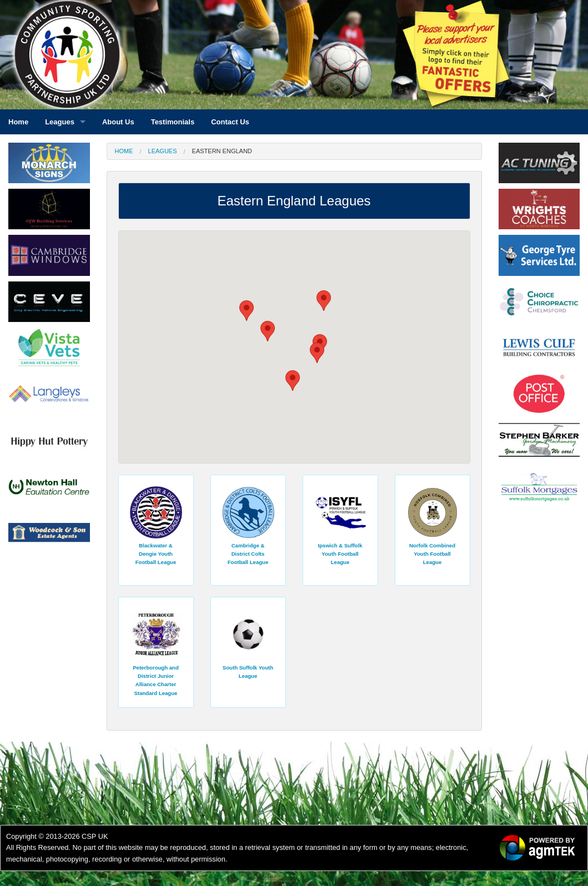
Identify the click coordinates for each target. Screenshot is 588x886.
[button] (268, 331)
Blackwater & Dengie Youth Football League (156, 554)
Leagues (163, 151)
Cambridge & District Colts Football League (248, 554)
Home (124, 151)
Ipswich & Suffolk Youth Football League (340, 554)
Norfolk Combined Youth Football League (432, 554)
